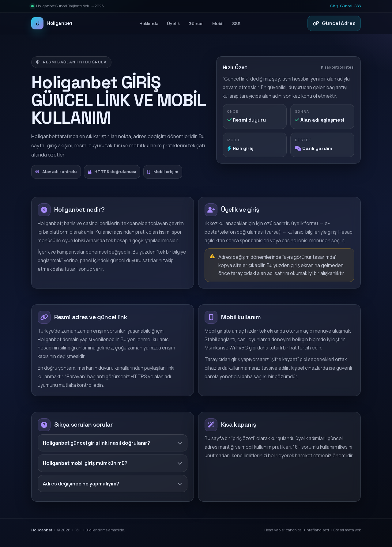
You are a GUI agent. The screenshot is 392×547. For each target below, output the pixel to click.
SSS (358, 6)
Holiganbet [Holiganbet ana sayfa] (52, 23)
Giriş (334, 6)
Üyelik (173, 23)
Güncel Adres (334, 23)
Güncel (346, 6)
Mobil (218, 23)
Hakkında (149, 23)
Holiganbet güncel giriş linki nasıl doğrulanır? (113, 443)
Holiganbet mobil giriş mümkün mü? (113, 463)
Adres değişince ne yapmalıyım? (113, 484)
